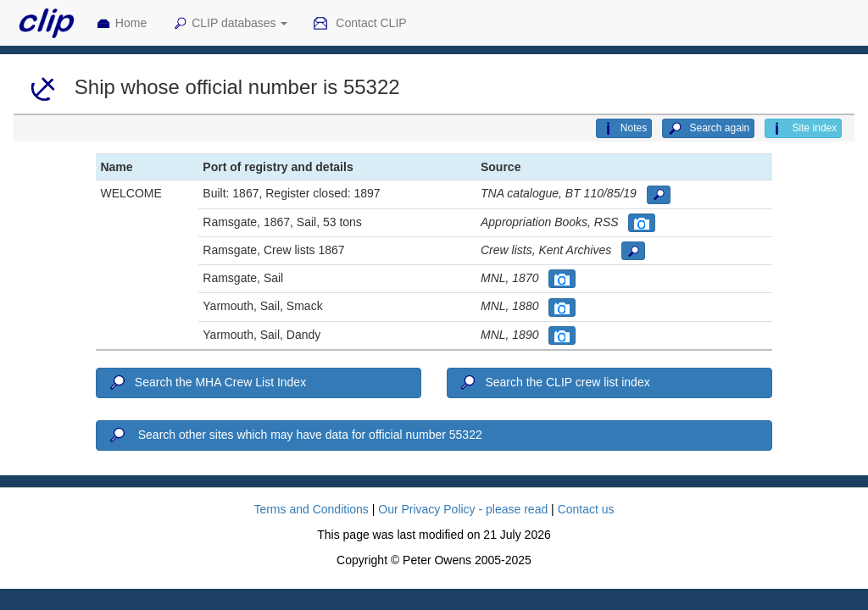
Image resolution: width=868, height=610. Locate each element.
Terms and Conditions (311, 509)
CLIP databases (230, 24)
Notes (624, 129)
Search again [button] (708, 129)
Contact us (586, 509)
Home (121, 24)
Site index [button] (803, 129)
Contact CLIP (359, 24)
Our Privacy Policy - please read (463, 509)
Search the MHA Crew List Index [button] (206, 383)
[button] (659, 195)
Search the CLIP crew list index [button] (554, 383)
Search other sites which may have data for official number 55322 (294, 435)
